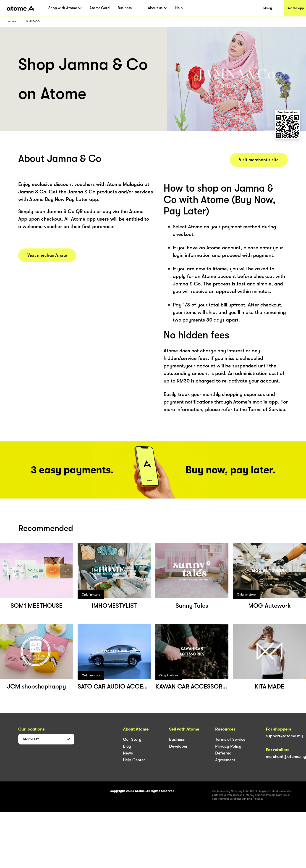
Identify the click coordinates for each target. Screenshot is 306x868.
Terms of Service (230, 739)
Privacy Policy (228, 746)
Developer (178, 746)
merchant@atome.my (286, 757)
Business (125, 8)
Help (179, 8)
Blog (127, 746)
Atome (12, 22)
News (128, 753)
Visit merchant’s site (47, 255)
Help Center (134, 760)
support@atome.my (284, 736)
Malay (268, 8)
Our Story (132, 739)
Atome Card (100, 8)
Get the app (295, 8)
